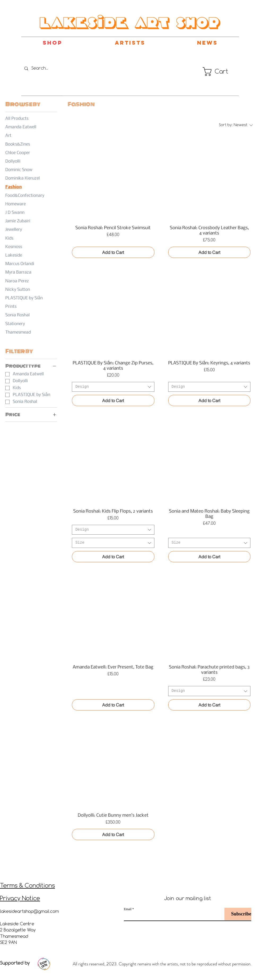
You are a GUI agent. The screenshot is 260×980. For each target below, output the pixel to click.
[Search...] (50, 69)
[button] (213, 72)
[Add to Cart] (113, 252)
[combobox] (113, 387)
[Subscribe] (238, 914)
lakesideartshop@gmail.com (29, 912)
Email (128, 909)
